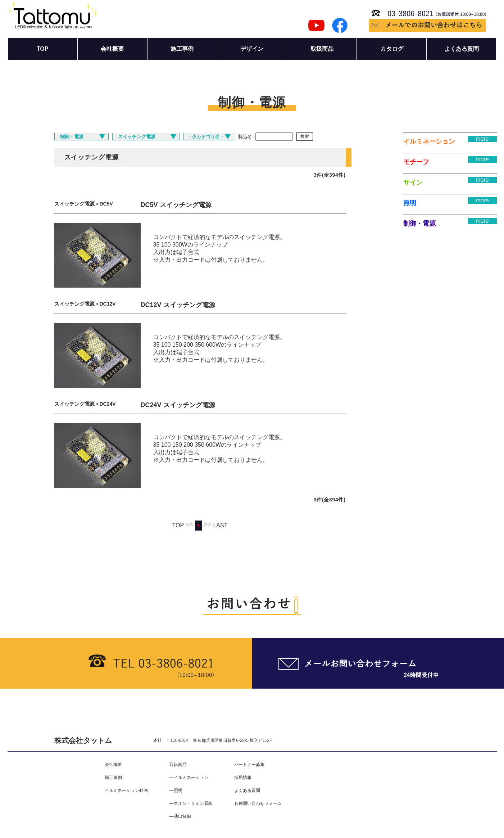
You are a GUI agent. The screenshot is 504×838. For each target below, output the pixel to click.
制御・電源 (419, 224)
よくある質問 (462, 49)
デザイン (252, 49)
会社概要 (112, 49)
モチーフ (416, 162)
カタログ (392, 49)
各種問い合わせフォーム (258, 803)
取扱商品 (322, 49)
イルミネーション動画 (126, 790)
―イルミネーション (189, 778)
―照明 (176, 790)
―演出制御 (180, 816)
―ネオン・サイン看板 (191, 803)
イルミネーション (429, 141)
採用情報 (243, 778)
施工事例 (182, 49)
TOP (43, 49)
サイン (413, 183)
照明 (410, 203)
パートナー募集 (249, 765)
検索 (305, 136)
